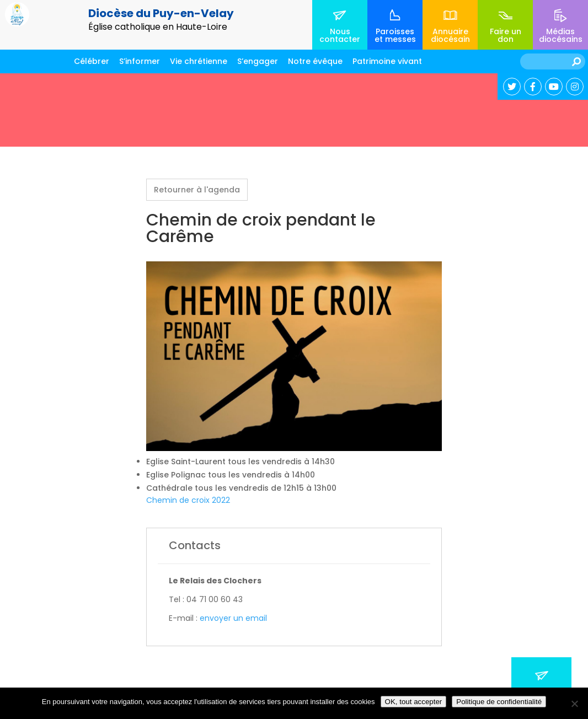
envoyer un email (233, 618)
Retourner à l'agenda (197, 190)
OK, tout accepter (414, 702)
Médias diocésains (561, 35)
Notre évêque (315, 61)
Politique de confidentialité (499, 702)
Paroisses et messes (395, 35)
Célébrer (92, 61)
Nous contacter (340, 35)
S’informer (140, 61)
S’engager (258, 61)
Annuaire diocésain (450, 35)
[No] (574, 704)
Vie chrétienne (199, 61)
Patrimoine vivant (387, 61)
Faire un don (506, 35)
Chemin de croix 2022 (188, 500)
